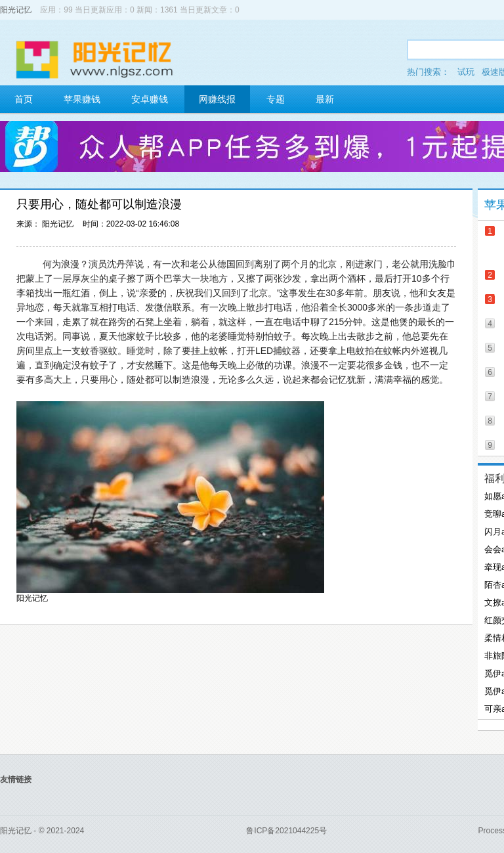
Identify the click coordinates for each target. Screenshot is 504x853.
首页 (24, 99)
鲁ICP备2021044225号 (286, 831)
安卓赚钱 (150, 99)
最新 (325, 99)
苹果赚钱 (82, 99)
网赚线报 (217, 99)
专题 (276, 99)
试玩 (466, 72)
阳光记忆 (16, 10)
